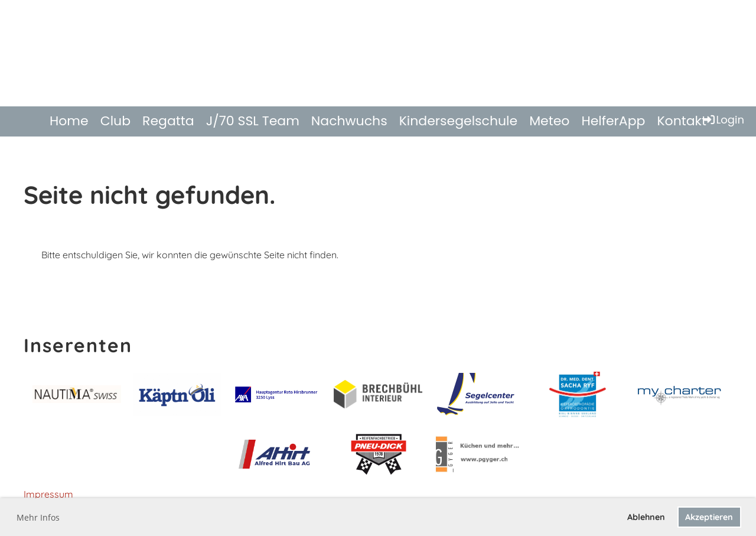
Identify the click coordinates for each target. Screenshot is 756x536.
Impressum (48, 494)
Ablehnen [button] (646, 517)
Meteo (549, 121)
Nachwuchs (349, 121)
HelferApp (613, 121)
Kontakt (682, 121)
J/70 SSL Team (253, 121)
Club (115, 121)
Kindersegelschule (459, 121)
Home (69, 121)
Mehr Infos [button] (38, 517)
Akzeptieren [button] (709, 517)
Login (723, 120)
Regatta (168, 121)
